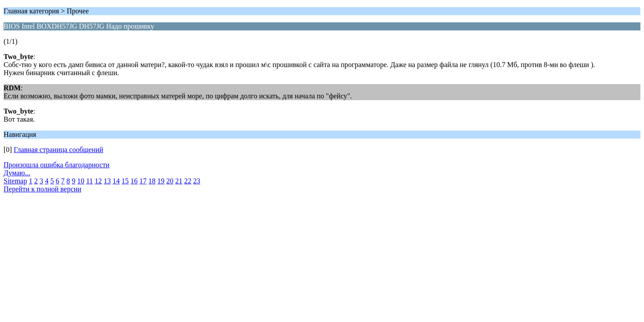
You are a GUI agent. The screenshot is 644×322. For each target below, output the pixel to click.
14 (116, 181)
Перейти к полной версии (42, 189)
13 (107, 181)
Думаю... (17, 173)
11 (89, 181)
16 (134, 181)
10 (80, 181)
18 (152, 181)
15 (125, 181)
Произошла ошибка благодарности (57, 165)
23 (197, 181)
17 (143, 181)
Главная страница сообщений (59, 150)
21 (179, 181)
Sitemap (15, 181)
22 (188, 181)
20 (170, 181)
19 (161, 181)
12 (98, 181)
